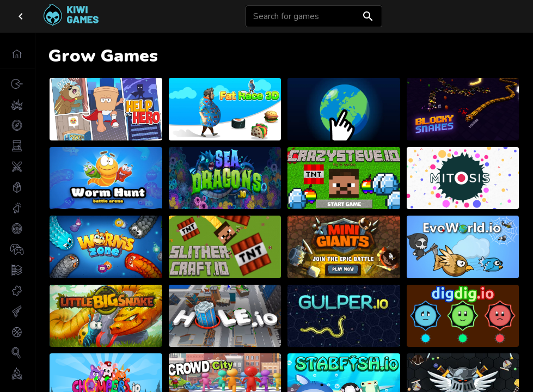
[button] (17, 54)
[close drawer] (21, 16)
